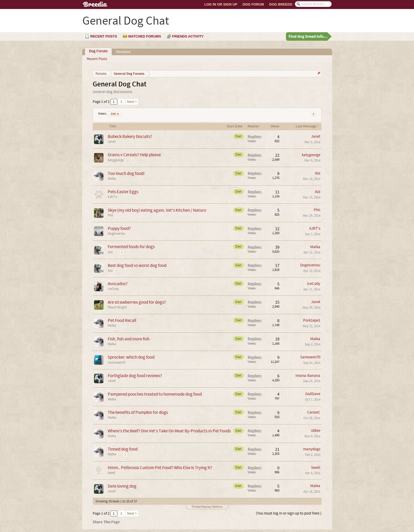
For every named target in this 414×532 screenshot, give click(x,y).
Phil (110, 215)
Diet (115, 114)
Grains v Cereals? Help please (134, 155)
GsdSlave (313, 394)
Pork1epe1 (312, 320)
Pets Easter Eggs (123, 192)
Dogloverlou (116, 234)
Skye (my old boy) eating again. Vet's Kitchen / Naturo (157, 210)
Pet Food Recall (122, 320)
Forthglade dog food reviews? (135, 376)
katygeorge (116, 160)
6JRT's (112, 197)
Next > (132, 102)
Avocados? (118, 284)
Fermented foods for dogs (131, 247)
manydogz (312, 449)
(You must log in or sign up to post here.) (289, 513)
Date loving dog (122, 486)
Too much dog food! (126, 174)
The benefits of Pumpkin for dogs (138, 412)
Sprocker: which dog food (131, 357)
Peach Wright (117, 307)
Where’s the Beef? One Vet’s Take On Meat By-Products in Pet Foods (169, 431)
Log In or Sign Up (221, 4)
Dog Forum (253, 4)
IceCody (113, 289)
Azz (318, 173)
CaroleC (314, 412)
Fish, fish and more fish (129, 339)
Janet (112, 142)
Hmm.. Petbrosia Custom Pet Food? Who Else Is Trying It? (160, 468)
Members (123, 52)
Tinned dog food (123, 449)
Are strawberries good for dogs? (137, 302)
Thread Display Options (207, 507)
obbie (316, 431)
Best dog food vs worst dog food (137, 265)
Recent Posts (97, 59)
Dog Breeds (281, 4)
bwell (111, 473)
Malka (112, 179)
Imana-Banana (308, 376)
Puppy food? (119, 228)
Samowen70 (116, 363)
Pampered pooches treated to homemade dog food (155, 394)
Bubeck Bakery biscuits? (130, 137)
